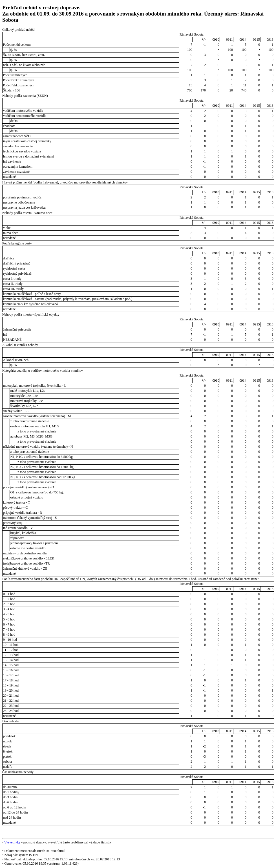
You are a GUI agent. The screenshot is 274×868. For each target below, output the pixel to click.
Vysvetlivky (12, 842)
